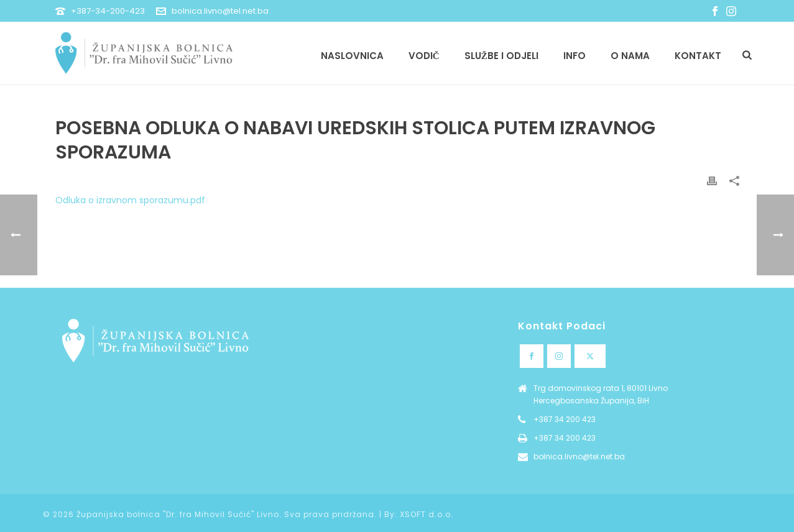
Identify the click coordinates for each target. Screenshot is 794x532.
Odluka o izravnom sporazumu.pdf (130, 200)
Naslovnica (352, 56)
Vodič (424, 56)
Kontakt (698, 56)
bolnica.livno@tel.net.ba (220, 11)
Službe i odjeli (501, 56)
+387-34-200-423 (108, 11)
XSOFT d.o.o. (427, 514)
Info (575, 56)
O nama (630, 56)
